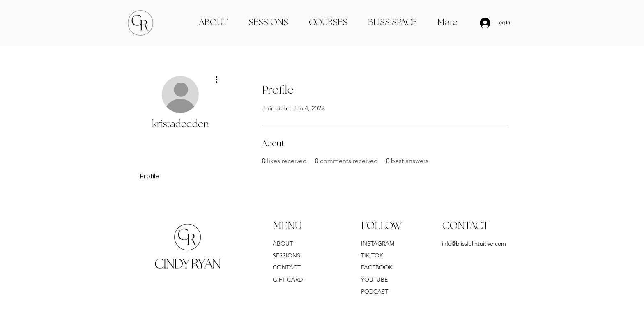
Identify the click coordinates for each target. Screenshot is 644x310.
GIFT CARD (288, 280)
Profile (149, 176)
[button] (392, 23)
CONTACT (287, 267)
